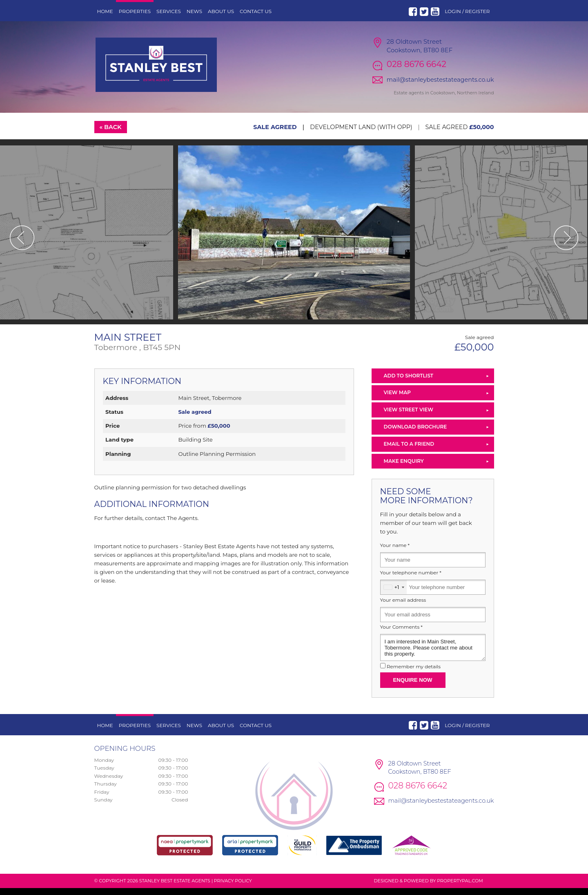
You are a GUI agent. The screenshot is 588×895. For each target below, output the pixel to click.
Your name (395, 552)
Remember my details (414, 673)
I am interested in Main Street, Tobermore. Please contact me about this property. (433, 654)
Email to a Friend (409, 450)
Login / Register (467, 11)
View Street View (409, 416)
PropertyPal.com (460, 887)
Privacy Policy (233, 887)
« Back (110, 134)
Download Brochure (415, 433)
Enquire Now (413, 686)
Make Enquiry (404, 468)
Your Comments (401, 634)
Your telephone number (411, 579)
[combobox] (394, 594)
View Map (398, 399)
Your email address (403, 607)
